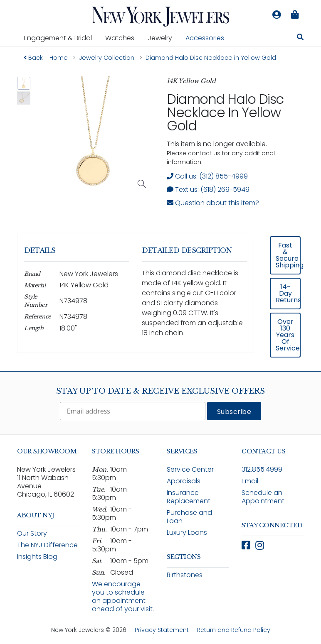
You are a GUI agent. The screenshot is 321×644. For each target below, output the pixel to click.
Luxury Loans (187, 533)
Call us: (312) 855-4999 (207, 176)
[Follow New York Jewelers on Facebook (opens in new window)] (246, 545)
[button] (24, 83)
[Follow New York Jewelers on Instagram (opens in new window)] (260, 545)
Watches (123, 38)
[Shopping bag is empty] (295, 15)
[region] (160, 299)
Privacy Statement (162, 630)
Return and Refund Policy (234, 630)
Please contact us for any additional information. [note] (221, 158)
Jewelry (163, 38)
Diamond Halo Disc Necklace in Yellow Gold (225, 112)
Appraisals (184, 481)
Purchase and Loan (189, 517)
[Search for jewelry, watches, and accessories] (300, 38)
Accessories (205, 38)
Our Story (32, 533)
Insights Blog (37, 557)
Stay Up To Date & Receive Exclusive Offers (160, 391)
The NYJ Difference (47, 545)
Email (250, 481)
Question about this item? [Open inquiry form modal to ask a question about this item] (213, 203)
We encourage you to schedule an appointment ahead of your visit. (123, 596)
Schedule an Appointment (263, 497)
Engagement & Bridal (61, 38)
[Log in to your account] (277, 15)
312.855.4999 (262, 469)
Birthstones (185, 575)
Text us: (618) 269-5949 (208, 190)
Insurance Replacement (189, 497)
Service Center (190, 469)
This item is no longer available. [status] (217, 144)
